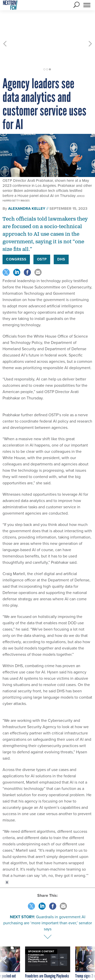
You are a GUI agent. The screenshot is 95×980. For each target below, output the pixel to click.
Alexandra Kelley (27, 186)
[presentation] (5, 948)
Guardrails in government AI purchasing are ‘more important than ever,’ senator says (48, 900)
